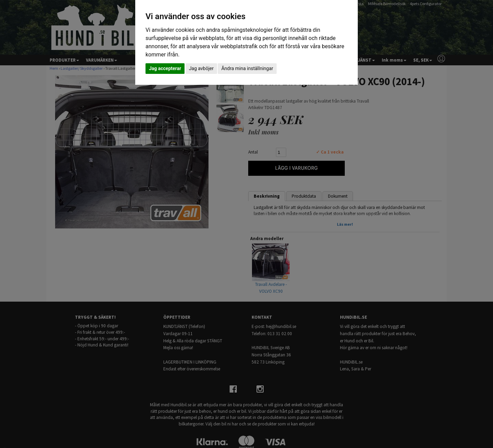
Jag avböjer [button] (201, 68)
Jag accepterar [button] (165, 68)
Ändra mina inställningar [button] (247, 68)
